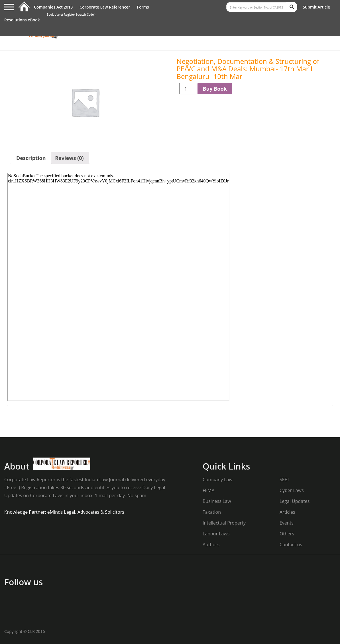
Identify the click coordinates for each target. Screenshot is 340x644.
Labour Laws (216, 534)
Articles (287, 512)
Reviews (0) (69, 158)
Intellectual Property (224, 523)
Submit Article (316, 7)
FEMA (209, 490)
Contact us (291, 545)
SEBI (284, 480)
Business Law (217, 501)
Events (287, 523)
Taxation (212, 512)
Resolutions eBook (22, 20)
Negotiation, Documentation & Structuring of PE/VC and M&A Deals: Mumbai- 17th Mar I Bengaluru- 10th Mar (248, 69)
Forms (143, 7)
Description (31, 158)
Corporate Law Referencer (105, 7)
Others (287, 534)
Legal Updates (295, 501)
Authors (211, 545)
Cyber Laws (292, 490)
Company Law (218, 480)
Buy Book (215, 89)
